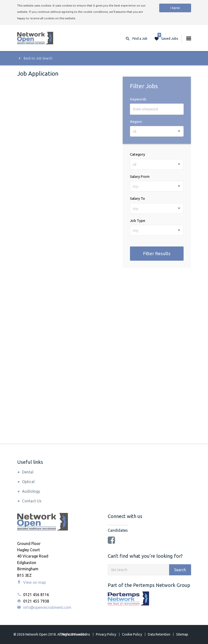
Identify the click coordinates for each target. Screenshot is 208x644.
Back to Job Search (35, 58)
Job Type (138, 221)
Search (180, 570)
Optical (28, 482)
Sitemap (182, 634)
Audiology (31, 491)
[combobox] (157, 131)
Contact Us (32, 501)
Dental (28, 472)
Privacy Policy (106, 634)
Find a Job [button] (140, 39)
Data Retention (159, 634)
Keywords (138, 99)
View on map (32, 582)
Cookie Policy (132, 634)
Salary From (140, 176)
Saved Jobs (168, 37)
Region (136, 122)
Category (137, 154)
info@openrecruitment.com (44, 607)
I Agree (175, 8)
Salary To (137, 198)
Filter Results (157, 253)
